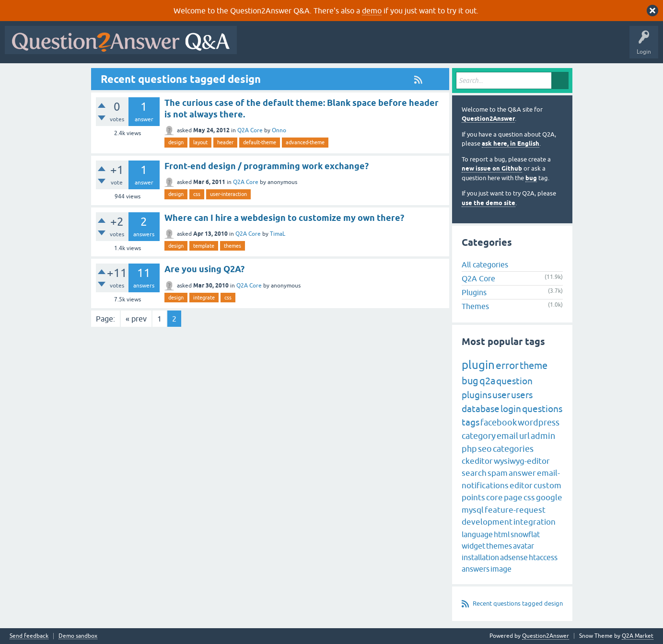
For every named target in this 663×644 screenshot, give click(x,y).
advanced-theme (305, 142)
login (511, 409)
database (481, 409)
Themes (475, 306)
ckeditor (477, 461)
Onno (279, 130)
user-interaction (228, 194)
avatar (523, 546)
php (469, 449)
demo (372, 11)
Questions (297, 47)
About (537, 47)
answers (476, 569)
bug (531, 178)
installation (480, 557)
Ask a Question (473, 47)
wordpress (539, 422)
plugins (477, 395)
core (494, 497)
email (507, 436)
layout (200, 142)
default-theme (260, 142)
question (514, 381)
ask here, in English (511, 144)
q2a (487, 381)
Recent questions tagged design (518, 604)
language (477, 534)
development (487, 522)
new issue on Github (492, 168)
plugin (478, 365)
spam (498, 473)
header (225, 142)
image (501, 569)
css (197, 194)
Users (433, 47)
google (549, 497)
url (524, 436)
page (513, 497)
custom (547, 485)
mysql (473, 510)
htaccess (543, 557)
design (176, 142)
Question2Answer (488, 119)
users (522, 395)
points (473, 497)
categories (513, 449)
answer (522, 473)
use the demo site (489, 203)
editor (521, 485)
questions (542, 409)
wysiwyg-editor (522, 461)
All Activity (258, 47)
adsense (514, 557)
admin (543, 436)
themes (233, 246)
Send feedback (29, 636)
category (479, 436)
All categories (485, 264)
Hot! (330, 47)
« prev (136, 319)
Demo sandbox (78, 636)
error (507, 365)
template (204, 246)
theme (534, 365)
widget (473, 546)
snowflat (525, 534)
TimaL (278, 234)
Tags (403, 47)
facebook (499, 422)
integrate (204, 298)
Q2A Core (250, 130)
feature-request (515, 510)
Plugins (474, 292)
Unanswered (366, 47)
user (501, 395)
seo (485, 449)
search (474, 473)
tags (471, 422)
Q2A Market (638, 636)
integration (535, 522)
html (502, 534)
